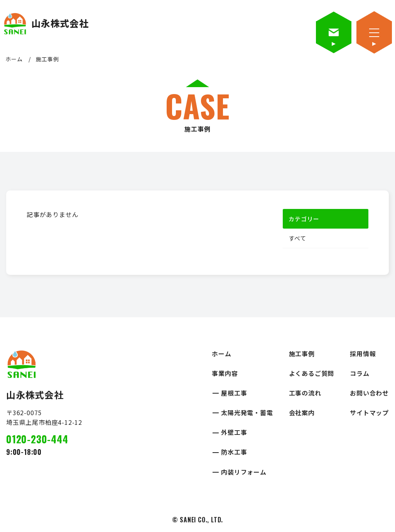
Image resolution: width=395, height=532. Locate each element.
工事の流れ (305, 393)
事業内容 (225, 373)
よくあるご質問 (312, 373)
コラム (360, 373)
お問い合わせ (369, 393)
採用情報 (363, 354)
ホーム (14, 59)
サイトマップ (369, 412)
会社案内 (302, 412)
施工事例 (302, 354)
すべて (297, 238)
